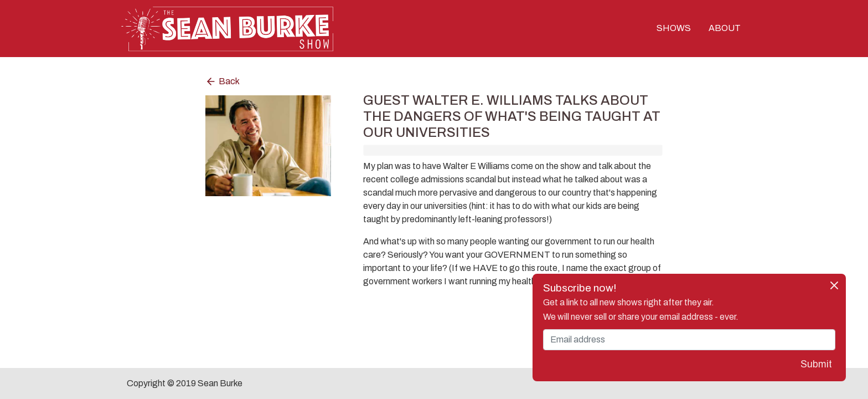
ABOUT (725, 29)
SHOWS (674, 29)
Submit (816, 364)
